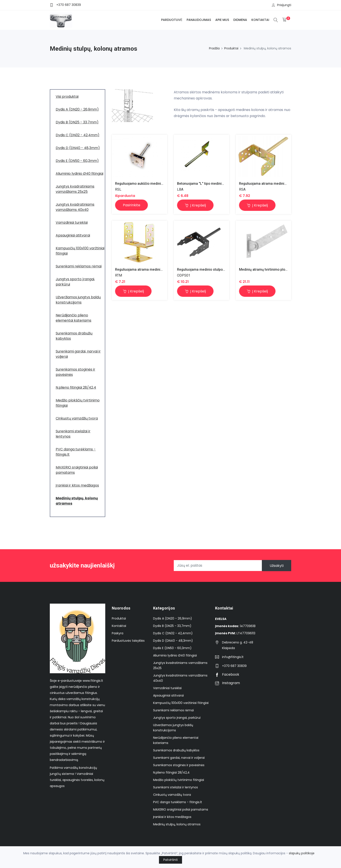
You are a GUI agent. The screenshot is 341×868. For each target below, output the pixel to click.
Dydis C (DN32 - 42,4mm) (173, 633)
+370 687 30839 (69, 5)
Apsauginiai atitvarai (168, 695)
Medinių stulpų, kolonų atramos (177, 824)
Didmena (240, 20)
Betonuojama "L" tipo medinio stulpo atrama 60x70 (217, 184)
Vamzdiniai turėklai (167, 688)
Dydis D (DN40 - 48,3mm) (173, 641)
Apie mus (222, 20)
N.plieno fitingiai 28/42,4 (171, 772)
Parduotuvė (172, 20)
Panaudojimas (199, 20)
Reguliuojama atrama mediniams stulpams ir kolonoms (283, 184)
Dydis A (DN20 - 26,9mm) (173, 618)
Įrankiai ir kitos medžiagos (172, 817)
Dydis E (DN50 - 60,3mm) (172, 648)
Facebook (227, 674)
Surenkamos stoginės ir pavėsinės (179, 765)
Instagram (227, 683)
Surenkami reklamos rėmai (173, 710)
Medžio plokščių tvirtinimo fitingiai (179, 780)
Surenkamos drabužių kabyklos (176, 750)
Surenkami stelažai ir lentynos (176, 787)
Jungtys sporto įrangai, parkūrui (177, 718)
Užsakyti (276, 565)
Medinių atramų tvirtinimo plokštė (266, 269)
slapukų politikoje (302, 853)
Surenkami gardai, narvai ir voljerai (179, 758)
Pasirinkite (132, 205)
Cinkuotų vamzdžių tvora (172, 795)
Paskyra (118, 633)
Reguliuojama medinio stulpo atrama (206, 269)
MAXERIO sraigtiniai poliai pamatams (181, 809)
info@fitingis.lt (233, 657)
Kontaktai (260, 20)
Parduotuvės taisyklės (128, 641)
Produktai (231, 48)
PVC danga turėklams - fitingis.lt (178, 802)
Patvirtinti (170, 860)
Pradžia (214, 48)
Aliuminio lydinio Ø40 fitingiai (175, 655)
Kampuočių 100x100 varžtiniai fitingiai (181, 703)
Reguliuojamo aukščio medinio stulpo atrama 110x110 (158, 184)
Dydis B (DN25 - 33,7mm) (172, 626)
